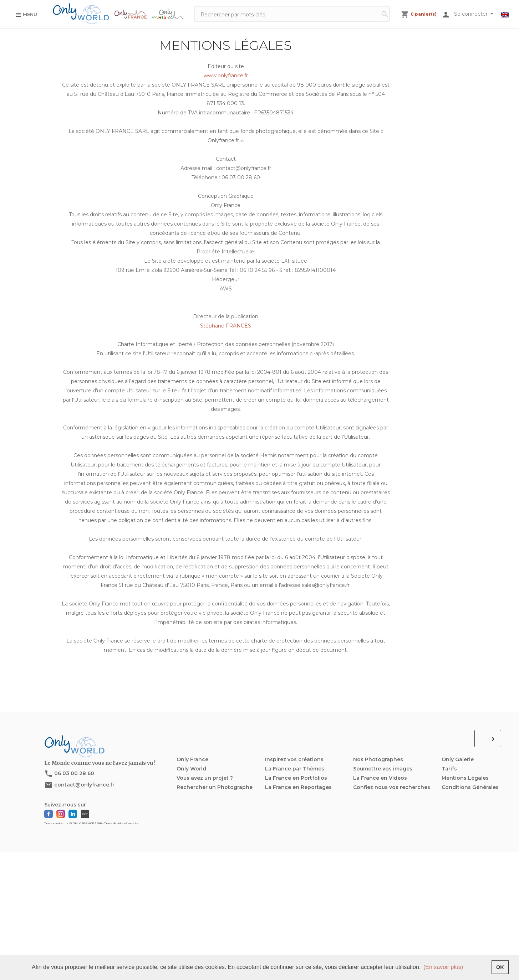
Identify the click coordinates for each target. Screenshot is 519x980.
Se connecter (472, 14)
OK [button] (500, 967)
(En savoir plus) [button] (443, 967)
